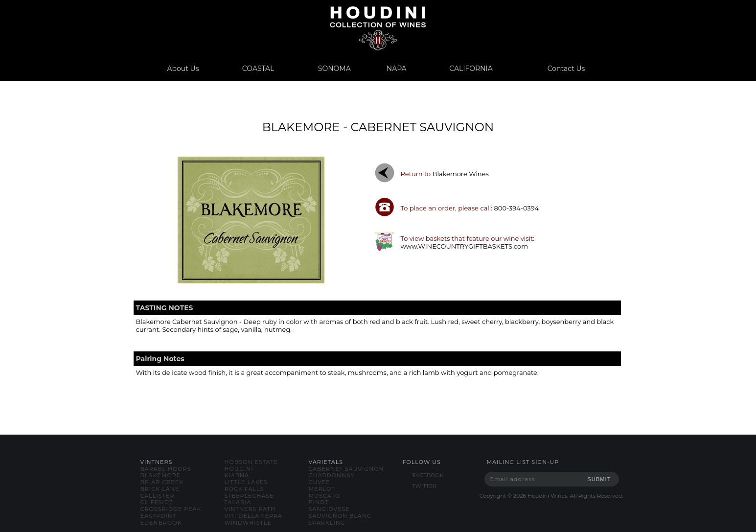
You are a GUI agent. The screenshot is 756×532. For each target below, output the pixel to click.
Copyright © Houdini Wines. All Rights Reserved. (551, 496)
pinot (319, 502)
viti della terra (254, 516)
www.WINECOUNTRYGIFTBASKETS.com (464, 246)
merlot (322, 489)
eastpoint (159, 516)
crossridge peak (171, 509)
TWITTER (425, 486)
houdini (239, 469)
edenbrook (161, 523)
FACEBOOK (428, 475)
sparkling (327, 523)
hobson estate (252, 462)
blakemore (161, 475)
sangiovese (329, 509)
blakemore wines (461, 174)
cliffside (157, 502)
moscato (325, 496)
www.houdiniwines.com (378, 28)
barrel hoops (166, 469)
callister (158, 496)
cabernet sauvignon (346, 469)
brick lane (160, 489)
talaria (238, 502)
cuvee (320, 482)
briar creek (162, 482)
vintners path (250, 509)
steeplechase (249, 496)
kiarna (237, 475)
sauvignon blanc (340, 516)
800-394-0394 (517, 208)
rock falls (244, 489)
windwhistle (248, 523)
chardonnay (332, 475)
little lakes (246, 482)
